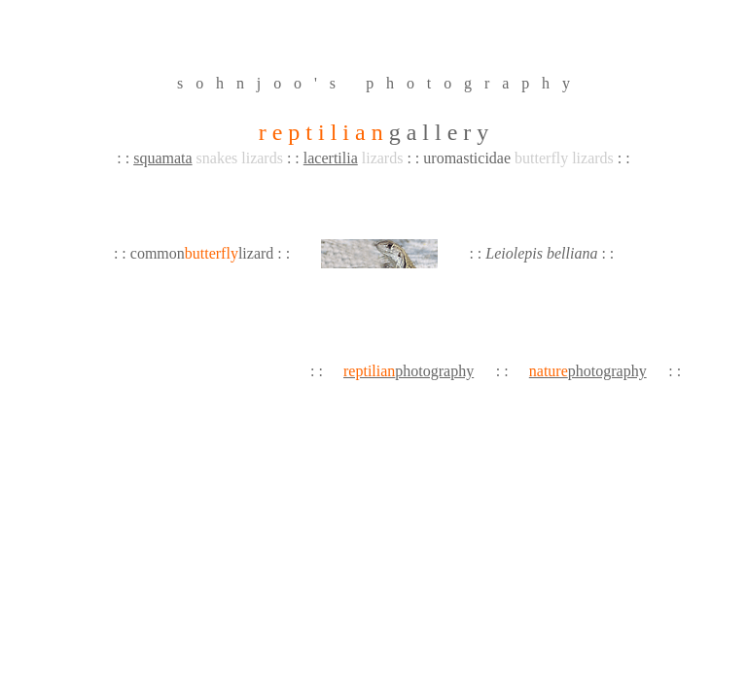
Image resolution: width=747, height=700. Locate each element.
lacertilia (331, 158)
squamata (162, 158)
